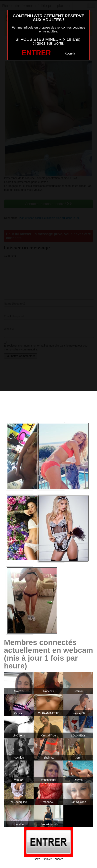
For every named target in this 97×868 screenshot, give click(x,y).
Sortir (70, 54)
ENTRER (36, 53)
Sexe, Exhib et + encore (48, 859)
